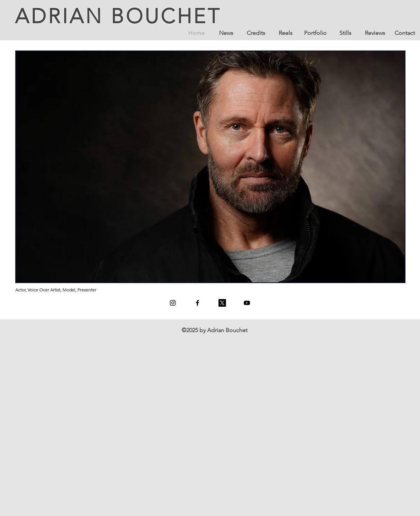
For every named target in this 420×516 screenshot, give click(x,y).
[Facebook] (197, 303)
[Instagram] (173, 303)
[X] (222, 303)
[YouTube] (247, 303)
